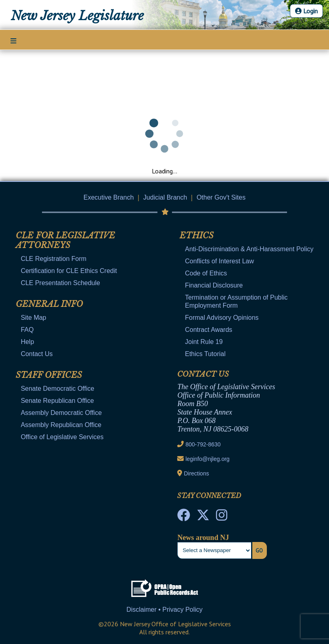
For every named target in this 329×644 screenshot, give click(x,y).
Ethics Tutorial (205, 354)
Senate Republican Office (57, 401)
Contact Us (37, 354)
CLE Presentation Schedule (60, 283)
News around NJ (203, 538)
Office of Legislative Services (62, 437)
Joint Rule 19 (204, 342)
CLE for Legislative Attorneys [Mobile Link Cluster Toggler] (65, 240)
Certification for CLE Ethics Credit (69, 271)
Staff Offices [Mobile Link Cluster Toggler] (49, 375)
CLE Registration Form (53, 259)
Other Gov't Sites (221, 197)
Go (259, 550)
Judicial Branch (165, 197)
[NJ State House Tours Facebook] (184, 517)
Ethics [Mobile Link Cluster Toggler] (197, 236)
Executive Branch (109, 197)
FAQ (27, 330)
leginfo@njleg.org (207, 459)
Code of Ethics (206, 273)
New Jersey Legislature (77, 16)
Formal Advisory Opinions (222, 318)
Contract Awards (209, 330)
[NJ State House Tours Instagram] (222, 517)
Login (306, 11)
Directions (196, 473)
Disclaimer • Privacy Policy (164, 610)
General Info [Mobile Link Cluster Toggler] (49, 304)
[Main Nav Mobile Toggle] (14, 40)
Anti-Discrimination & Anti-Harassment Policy (249, 249)
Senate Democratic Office (57, 389)
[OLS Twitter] (203, 517)
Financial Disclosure (214, 285)
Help (27, 342)
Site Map (33, 318)
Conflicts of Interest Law (219, 261)
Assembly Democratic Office (61, 413)
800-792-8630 (203, 444)
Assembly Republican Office (61, 425)
